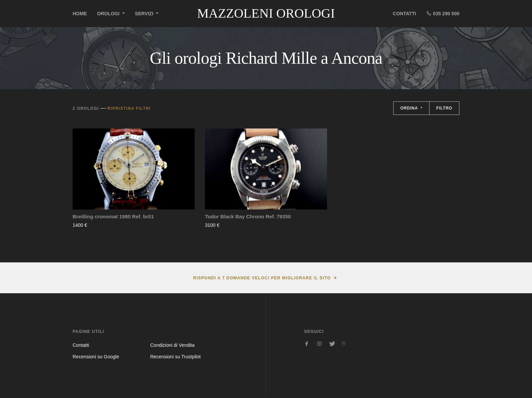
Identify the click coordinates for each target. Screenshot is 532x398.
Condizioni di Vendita (173, 345)
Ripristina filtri (129, 108)
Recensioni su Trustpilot (176, 357)
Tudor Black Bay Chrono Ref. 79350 (248, 216)
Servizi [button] (145, 14)
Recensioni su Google (96, 357)
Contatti (405, 14)
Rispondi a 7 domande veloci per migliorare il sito (262, 278)
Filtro (444, 108)
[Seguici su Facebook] (307, 344)
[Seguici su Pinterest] (344, 344)
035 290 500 (443, 13)
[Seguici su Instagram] (319, 344)
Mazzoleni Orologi (266, 13)
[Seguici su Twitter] (331, 344)
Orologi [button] (109, 14)
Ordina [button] (410, 108)
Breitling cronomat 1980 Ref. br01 (113, 216)
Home (80, 14)
